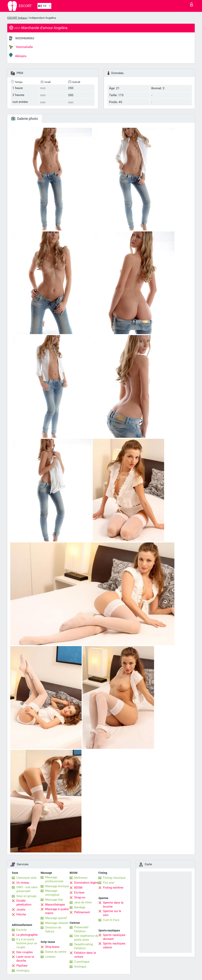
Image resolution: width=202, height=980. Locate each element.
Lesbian (50, 957)
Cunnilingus (82, 962)
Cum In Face (111, 920)
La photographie (27, 935)
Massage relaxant (57, 923)
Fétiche (21, 914)
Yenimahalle (21, 47)
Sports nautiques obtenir (114, 945)
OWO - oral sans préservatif (27, 889)
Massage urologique (52, 893)
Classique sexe (26, 878)
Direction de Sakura (53, 929)
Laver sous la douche (25, 959)
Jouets (21, 910)
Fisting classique (114, 878)
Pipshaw (22, 966)
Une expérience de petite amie (86, 938)
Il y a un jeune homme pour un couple (27, 943)
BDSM (78, 888)
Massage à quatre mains (57, 911)
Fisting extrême (113, 888)
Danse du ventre (56, 952)
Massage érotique (57, 886)
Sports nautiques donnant (114, 937)
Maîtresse (81, 878)
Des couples (25, 952)
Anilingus (80, 967)
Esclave (79, 893)
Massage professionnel (54, 879)
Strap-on (80, 897)
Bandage (80, 907)
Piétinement (82, 912)
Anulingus (23, 971)
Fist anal (109, 883)
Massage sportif (56, 918)
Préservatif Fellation (81, 929)
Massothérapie (55, 905)
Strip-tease (52, 947)
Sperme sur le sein (112, 913)
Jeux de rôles (83, 902)
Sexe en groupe (26, 896)
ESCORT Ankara (17, 18)
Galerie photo (25, 119)
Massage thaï (54, 900)
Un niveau (23, 883)
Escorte (22, 930)
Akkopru (18, 55)
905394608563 (25, 38)
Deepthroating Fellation (83, 946)
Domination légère (86, 883)
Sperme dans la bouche (113, 905)
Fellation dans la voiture (85, 955)
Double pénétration (24, 903)
